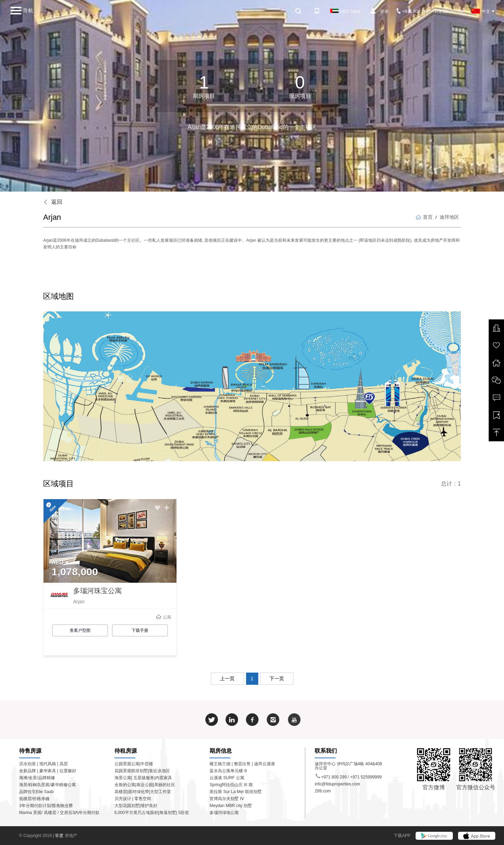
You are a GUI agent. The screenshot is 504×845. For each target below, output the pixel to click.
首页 (424, 217)
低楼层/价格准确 (34, 799)
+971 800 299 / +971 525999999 (430, 11)
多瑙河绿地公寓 (224, 813)
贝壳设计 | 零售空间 (133, 799)
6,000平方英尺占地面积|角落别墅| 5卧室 (152, 813)
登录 (384, 11)
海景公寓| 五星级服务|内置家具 (143, 778)
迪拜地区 (449, 217)
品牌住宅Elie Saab (36, 792)
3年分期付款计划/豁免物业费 (46, 806)
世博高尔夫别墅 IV (227, 799)
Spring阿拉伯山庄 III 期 (231, 785)
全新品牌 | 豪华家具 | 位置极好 (48, 771)
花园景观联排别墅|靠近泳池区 (142, 771)
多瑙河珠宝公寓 (97, 591)
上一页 (227, 679)
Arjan (79, 602)
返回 (53, 202)
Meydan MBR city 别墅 (231, 806)
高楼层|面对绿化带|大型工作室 (143, 792)
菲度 (60, 836)
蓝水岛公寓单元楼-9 (228, 771)
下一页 (277, 679)
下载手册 (140, 630)
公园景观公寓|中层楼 (134, 764)
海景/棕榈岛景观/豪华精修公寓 (48, 785)
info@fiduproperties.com (337, 784)
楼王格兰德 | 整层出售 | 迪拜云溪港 (242, 764)
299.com (323, 791)
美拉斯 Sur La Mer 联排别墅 (236, 792)
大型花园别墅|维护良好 (136, 806)
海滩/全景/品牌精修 (37, 778)
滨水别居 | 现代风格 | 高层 (44, 764)
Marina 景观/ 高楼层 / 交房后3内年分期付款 (59, 813)
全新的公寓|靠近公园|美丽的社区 (145, 785)
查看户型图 (80, 630)
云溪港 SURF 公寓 (227, 778)
